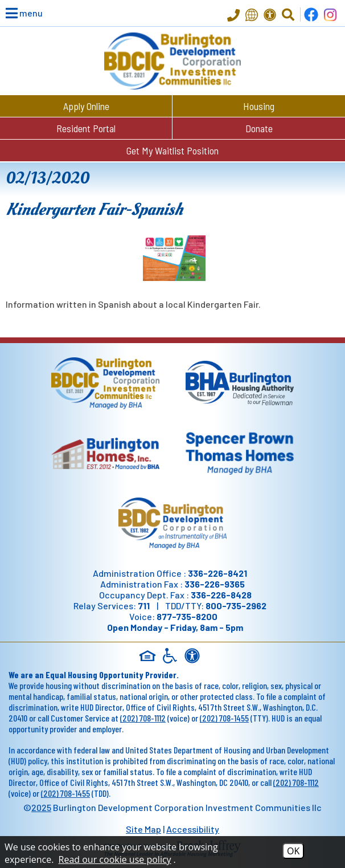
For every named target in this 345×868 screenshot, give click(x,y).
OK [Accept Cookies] (293, 851)
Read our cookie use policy (115, 859)
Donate (259, 128)
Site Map (143, 829)
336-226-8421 (217, 573)
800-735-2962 (236, 606)
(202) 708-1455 (224, 718)
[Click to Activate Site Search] (288, 15)
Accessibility (193, 829)
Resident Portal (86, 128)
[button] (17, 13)
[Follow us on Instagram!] (330, 15)
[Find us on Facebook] (311, 15)
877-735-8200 (187, 616)
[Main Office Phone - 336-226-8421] (233, 16)
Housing (259, 106)
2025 (41, 807)
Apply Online (86, 106)
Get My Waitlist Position (172, 150)
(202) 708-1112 (143, 718)
